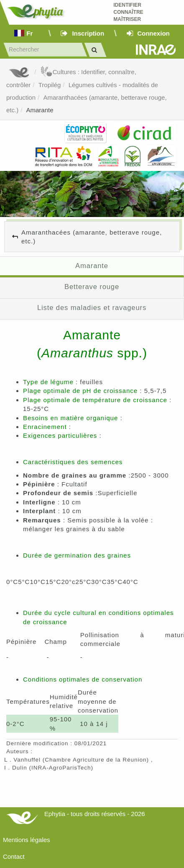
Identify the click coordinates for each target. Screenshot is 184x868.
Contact (14, 856)
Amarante (40, 110)
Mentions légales (27, 840)
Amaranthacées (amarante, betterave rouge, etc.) (92, 237)
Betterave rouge (92, 287)
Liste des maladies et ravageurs (92, 307)
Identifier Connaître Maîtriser (128, 12)
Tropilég (50, 85)
